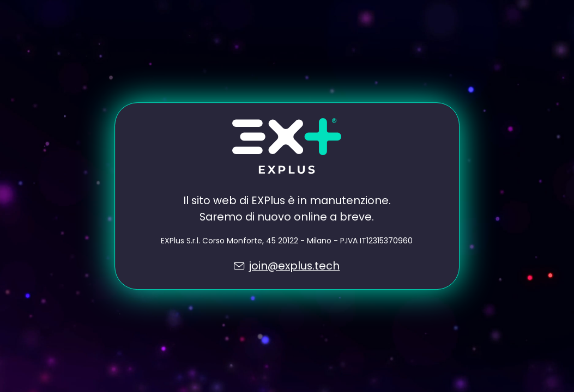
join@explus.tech (294, 266)
